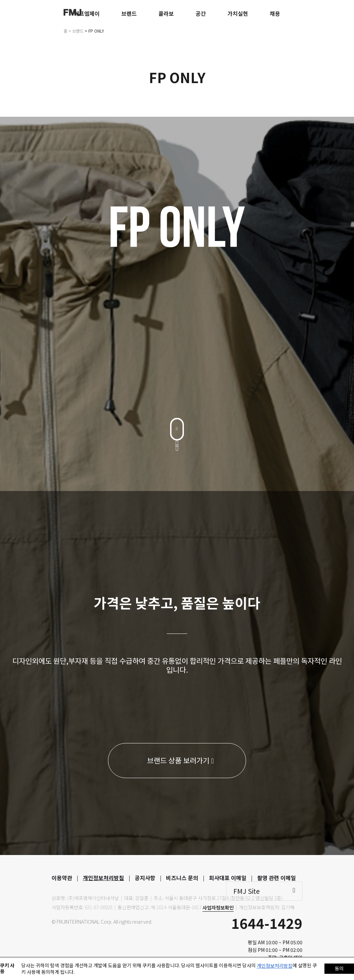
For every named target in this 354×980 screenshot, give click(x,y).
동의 (339, 968)
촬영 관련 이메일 (276, 878)
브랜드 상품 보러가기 (180, 760)
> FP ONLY (94, 31)
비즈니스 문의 (182, 878)
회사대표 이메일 (228, 878)
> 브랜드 (76, 31)
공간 (201, 13)
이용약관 (62, 878)
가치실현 (238, 13)
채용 (275, 13)
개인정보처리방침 (103, 878)
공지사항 (145, 878)
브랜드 (129, 13)
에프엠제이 (87, 13)
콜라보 (166, 13)
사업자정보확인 (218, 908)
